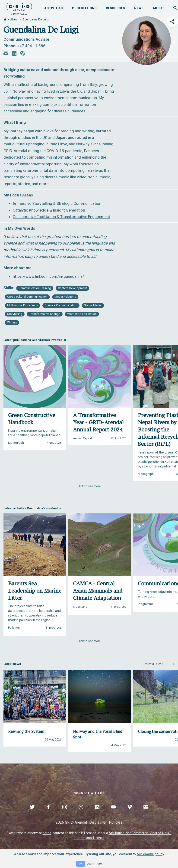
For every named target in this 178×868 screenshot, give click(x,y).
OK (81, 864)
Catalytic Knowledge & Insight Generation (49, 210)
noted (47, 833)
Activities (54, 8)
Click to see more (89, 486)
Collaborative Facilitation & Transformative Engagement (61, 217)
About (158, 8)
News (139, 8)
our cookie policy (151, 854)
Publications (84, 8)
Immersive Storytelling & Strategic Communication (57, 203)
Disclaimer (98, 822)
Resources (115, 8)
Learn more (94, 863)
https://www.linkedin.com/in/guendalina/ (48, 276)
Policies (116, 822)
